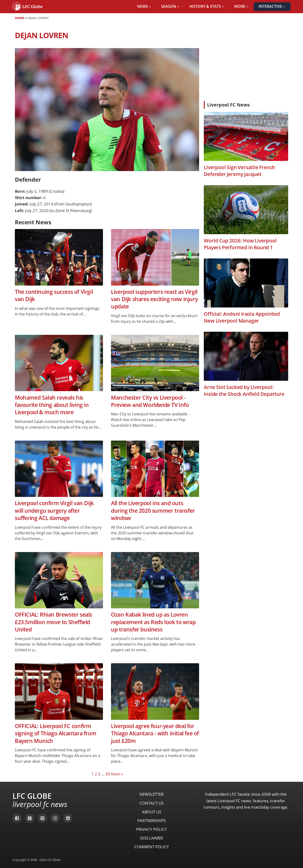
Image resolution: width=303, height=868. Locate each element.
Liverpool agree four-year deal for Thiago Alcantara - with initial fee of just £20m (155, 733)
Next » (117, 774)
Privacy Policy (151, 829)
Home (19, 18)
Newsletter (152, 794)
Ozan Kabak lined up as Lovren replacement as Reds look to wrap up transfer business (153, 622)
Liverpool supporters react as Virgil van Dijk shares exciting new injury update (154, 299)
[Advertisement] (246, 62)
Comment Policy (152, 847)
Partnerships (151, 821)
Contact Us (151, 803)
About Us (152, 812)
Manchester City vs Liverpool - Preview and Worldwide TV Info (150, 401)
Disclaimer (152, 838)
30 (108, 774)
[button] (144, 7)
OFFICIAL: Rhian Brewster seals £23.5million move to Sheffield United (53, 622)
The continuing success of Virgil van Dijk (54, 295)
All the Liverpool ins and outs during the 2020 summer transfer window (153, 511)
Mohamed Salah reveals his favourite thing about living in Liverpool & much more (52, 405)
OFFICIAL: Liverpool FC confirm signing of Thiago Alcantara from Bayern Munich (55, 733)
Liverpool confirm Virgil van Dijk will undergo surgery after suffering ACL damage (54, 511)
